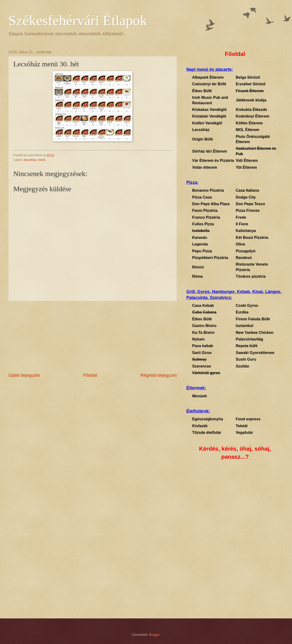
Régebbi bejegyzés (159, 375)
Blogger (154, 635)
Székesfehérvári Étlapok (78, 20)
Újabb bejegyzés (24, 375)
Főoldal (90, 375)
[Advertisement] (93, 337)
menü (42, 160)
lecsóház (30, 160)
